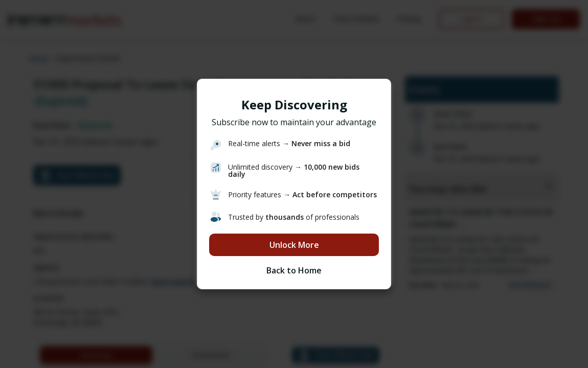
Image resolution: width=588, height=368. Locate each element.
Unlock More (294, 245)
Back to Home (294, 270)
